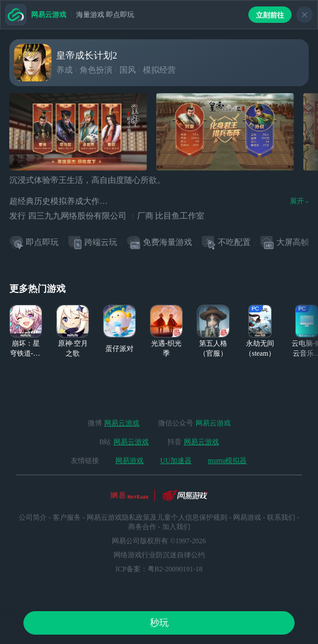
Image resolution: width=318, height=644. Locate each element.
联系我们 (281, 517)
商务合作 (142, 527)
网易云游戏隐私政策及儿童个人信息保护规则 (157, 517)
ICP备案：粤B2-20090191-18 (159, 569)
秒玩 (159, 623)
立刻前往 (270, 15)
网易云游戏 (122, 423)
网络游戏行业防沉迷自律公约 (159, 555)
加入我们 (176, 527)
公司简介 (33, 517)
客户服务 (67, 517)
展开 (299, 201)
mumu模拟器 (228, 461)
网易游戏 (129, 461)
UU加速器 (175, 461)
